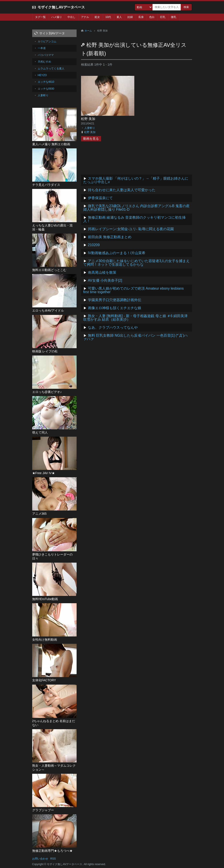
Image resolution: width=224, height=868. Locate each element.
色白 (152, 17)
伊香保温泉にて (100, 198)
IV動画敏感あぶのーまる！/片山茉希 (117, 253)
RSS (53, 859)
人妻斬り (90, 128)
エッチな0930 (46, 89)
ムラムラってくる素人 (51, 69)
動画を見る (91, 139)
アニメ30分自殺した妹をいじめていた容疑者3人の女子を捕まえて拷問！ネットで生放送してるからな (137, 263)
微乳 (174, 17)
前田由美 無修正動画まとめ (110, 237)
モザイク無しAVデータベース (61, 7)
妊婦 (130, 17)
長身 (141, 17)
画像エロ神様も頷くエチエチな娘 (115, 308)
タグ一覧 (40, 17)
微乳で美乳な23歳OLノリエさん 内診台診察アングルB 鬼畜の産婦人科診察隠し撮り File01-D (137, 208)
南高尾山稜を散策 (102, 272)
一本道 (42, 48)
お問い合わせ (40, 859)
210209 (94, 245)
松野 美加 (88, 119)
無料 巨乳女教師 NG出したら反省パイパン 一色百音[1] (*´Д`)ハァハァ (136, 337)
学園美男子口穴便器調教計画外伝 (115, 300)
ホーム (88, 31)
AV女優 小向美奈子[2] (105, 280)
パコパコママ (46, 55)
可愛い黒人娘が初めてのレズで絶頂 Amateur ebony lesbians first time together (134, 290)
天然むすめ (44, 62)
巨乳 (163, 17)
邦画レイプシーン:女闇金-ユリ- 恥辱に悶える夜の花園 (131, 229)
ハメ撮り (57, 17)
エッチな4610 (46, 82)
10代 (108, 17)
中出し (71, 17)
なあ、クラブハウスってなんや (113, 327)
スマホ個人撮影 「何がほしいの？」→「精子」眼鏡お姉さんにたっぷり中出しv (136, 180)
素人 (119, 17)
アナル (85, 17)
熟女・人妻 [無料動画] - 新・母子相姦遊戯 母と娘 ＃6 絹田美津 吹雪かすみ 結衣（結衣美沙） (136, 318)
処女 (97, 17)
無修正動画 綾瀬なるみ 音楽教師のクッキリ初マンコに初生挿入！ (135, 219)
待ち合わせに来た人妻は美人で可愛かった (122, 190)
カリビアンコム (47, 41)
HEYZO (42, 75)
